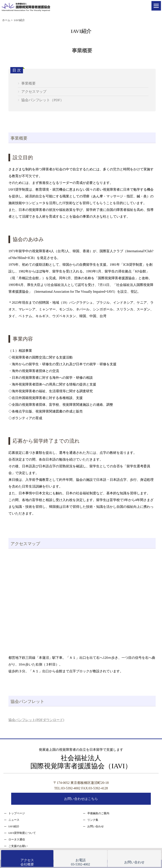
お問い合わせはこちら (81, 799)
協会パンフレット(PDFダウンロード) (36, 720)
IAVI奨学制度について (22, 833)
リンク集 (93, 820)
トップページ (17, 813)
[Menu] (156, 6)
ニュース (14, 820)
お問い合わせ (96, 826)
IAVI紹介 (14, 826)
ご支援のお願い (18, 846)
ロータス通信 (17, 839)
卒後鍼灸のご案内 (98, 813)
